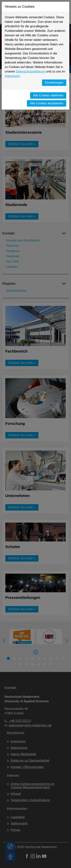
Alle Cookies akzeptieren (47, 103)
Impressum (12, 76)
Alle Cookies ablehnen (48, 95)
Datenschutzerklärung (31, 71)
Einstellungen (54, 83)
